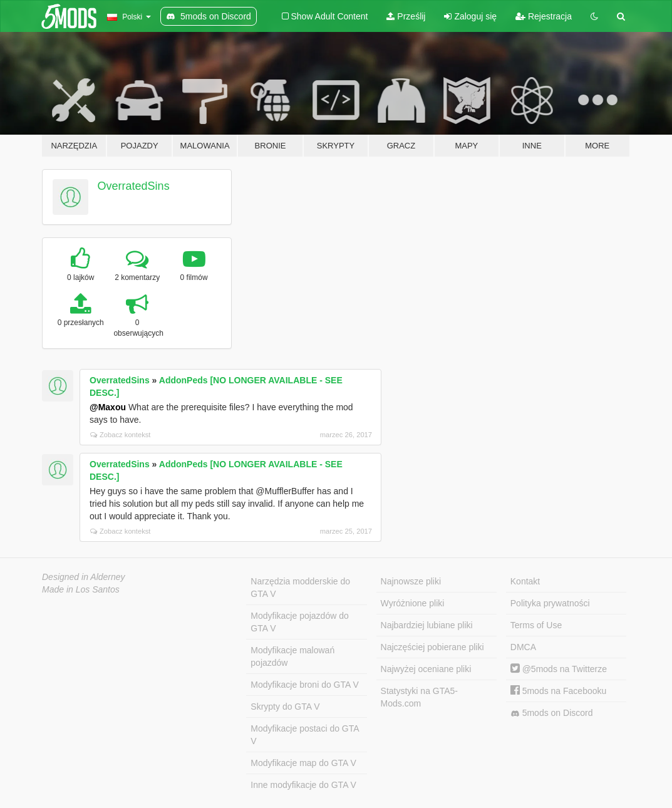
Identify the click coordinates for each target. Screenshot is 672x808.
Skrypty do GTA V (285, 707)
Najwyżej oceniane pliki (426, 669)
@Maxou (108, 407)
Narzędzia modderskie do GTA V (300, 588)
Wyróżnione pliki (413, 603)
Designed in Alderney (84, 577)
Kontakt (525, 581)
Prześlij (406, 16)
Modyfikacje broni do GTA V (304, 685)
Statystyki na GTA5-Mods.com (419, 697)
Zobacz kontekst (120, 435)
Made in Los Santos (81, 589)
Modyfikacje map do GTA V (303, 763)
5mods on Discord (552, 713)
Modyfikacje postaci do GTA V (305, 735)
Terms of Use (536, 625)
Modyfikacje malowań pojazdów (292, 656)
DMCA (523, 647)
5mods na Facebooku (559, 691)
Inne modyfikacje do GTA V (303, 785)
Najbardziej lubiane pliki (427, 625)
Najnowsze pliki (411, 581)
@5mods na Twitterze (559, 669)
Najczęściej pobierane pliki (432, 647)
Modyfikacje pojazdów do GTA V (299, 622)
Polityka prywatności (550, 603)
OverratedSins (134, 186)
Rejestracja (544, 16)
